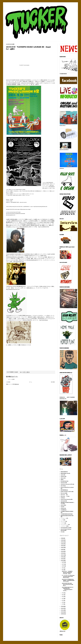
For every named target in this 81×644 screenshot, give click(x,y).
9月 (63, 568)
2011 (62, 610)
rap (62, 507)
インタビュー (64, 518)
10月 (63, 566)
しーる (62, 520)
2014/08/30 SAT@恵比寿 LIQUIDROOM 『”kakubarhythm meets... (68, 589)
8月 (63, 570)
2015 (62, 559)
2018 (62, 553)
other (62, 505)
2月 (63, 602)
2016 (62, 557)
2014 (62, 561)
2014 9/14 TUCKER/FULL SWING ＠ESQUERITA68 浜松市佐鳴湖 (68, 580)
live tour (63, 493)
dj (61, 479)
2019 (62, 551)
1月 (63, 604)
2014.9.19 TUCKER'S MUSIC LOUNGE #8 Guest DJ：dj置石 (67, 572)
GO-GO (62, 486)
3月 (63, 600)
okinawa (63, 501)
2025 (62, 540)
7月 (63, 593)
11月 (63, 564)
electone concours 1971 (67, 484)
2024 (62, 542)
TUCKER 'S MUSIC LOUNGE (67, 511)
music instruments (66, 499)
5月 (63, 596)
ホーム (31, 382)
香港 (62, 532)
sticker (63, 508)
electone (63, 483)
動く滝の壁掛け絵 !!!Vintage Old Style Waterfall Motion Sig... (68, 576)
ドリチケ (63, 523)
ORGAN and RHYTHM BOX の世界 (68, 503)
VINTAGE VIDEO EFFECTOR (67, 516)
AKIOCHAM (63, 472)
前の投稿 (53, 382)
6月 (63, 595)
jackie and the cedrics (66, 491)
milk (62, 498)
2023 (62, 544)
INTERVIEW (64, 490)
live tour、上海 (64, 496)
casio (62, 475)
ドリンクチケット (64, 524)
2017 (62, 555)
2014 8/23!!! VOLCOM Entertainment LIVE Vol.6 (67, 584)
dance (62, 478)
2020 (62, 549)
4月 (63, 598)
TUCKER (63, 510)
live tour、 (63, 495)
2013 (62, 606)
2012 (62, 608)
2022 (62, 546)
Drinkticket (64, 481)
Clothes (63, 476)
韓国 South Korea (65, 528)
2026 (62, 538)
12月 (63, 562)
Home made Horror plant (67, 487)
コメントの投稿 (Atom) (14, 384)
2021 (62, 547)
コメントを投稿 (11, 379)
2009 (62, 614)
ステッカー (63, 521)
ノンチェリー (64, 526)
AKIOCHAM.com (65, 473)
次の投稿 (8, 382)
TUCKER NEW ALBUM (66, 514)
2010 (62, 612)
